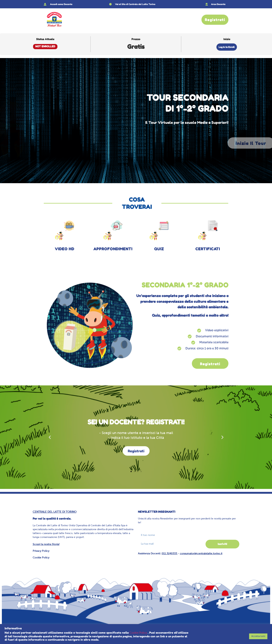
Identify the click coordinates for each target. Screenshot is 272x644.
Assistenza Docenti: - (180, 554)
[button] (50, 437)
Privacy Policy (41, 551)
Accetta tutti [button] (258, 636)
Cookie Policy (41, 558)
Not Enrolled (45, 46)
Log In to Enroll (227, 47)
